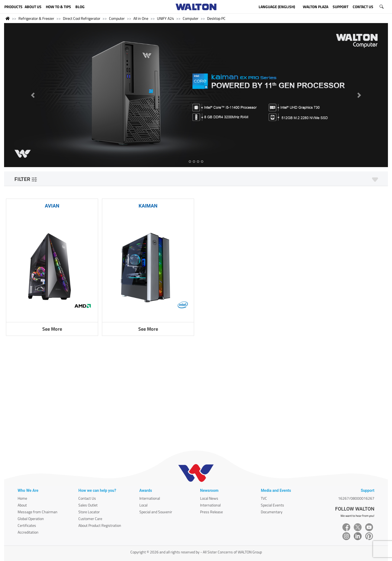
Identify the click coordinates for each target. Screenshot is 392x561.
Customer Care (90, 519)
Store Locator (89, 512)
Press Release (211, 512)
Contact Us (87, 498)
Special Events (272, 505)
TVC (264, 498)
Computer (117, 18)
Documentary (272, 512)
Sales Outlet (88, 505)
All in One (141, 18)
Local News (209, 498)
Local (143, 505)
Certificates (27, 525)
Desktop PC (216, 18)
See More (52, 329)
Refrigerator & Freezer (36, 18)
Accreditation (28, 532)
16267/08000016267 (356, 498)
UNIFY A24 (166, 18)
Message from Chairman (38, 512)
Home (22, 498)
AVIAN (52, 206)
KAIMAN (148, 206)
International (150, 498)
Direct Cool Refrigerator (82, 18)
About (22, 505)
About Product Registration (100, 525)
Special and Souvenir (156, 512)
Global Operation (31, 519)
